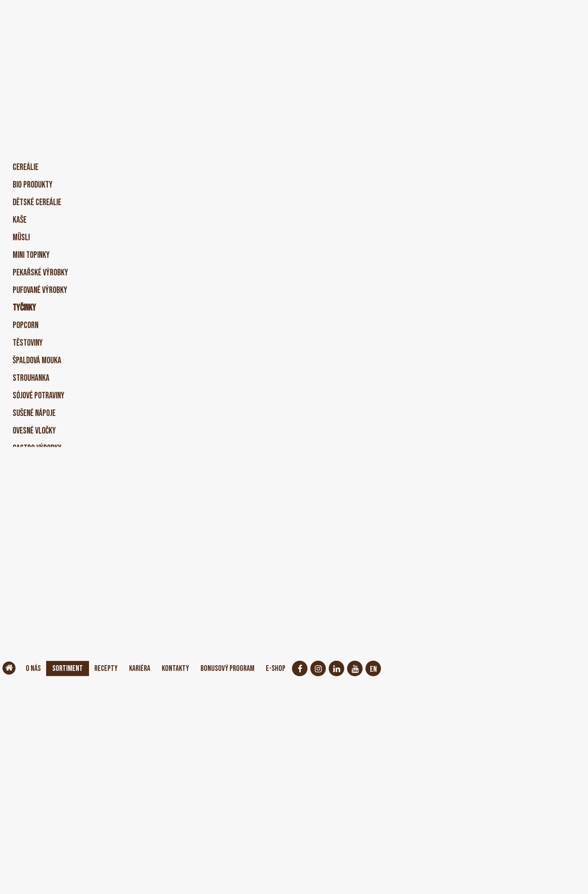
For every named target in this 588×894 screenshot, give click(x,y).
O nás (35, 668)
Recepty (116, 668)
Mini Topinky (31, 255)
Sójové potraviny (39, 396)
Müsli (21, 238)
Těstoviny (28, 343)
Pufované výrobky (40, 290)
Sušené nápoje (34, 413)
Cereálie (26, 167)
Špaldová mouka (37, 361)
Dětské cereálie (37, 202)
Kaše (20, 220)
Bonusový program (254, 668)
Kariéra (154, 668)
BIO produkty (33, 185)
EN (408, 669)
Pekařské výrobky (40, 273)
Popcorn (26, 325)
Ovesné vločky (34, 431)
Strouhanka (31, 378)
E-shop (308, 668)
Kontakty (195, 668)
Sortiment (73, 668)
